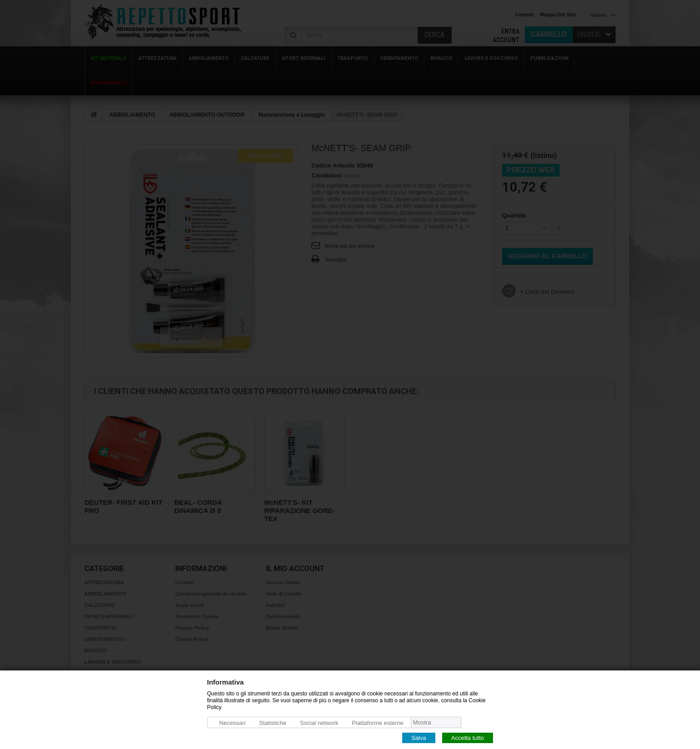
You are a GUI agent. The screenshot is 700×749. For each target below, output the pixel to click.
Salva (419, 737)
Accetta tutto (468, 737)
